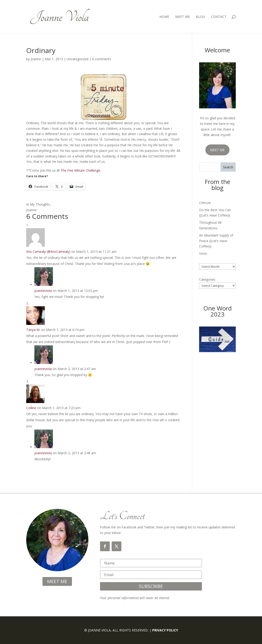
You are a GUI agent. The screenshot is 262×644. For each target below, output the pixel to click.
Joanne (36, 59)
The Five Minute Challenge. (81, 170)
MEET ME (217, 150)
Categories (207, 279)
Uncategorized (78, 59)
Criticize (205, 203)
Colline (31, 408)
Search (228, 167)
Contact (219, 17)
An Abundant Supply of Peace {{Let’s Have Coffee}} (216, 241)
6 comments (102, 59)
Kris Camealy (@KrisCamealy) (48, 252)
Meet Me (183, 17)
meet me (57, 581)
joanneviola (43, 291)
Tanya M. (33, 330)
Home (164, 17)
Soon (203, 253)
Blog (200, 17)
